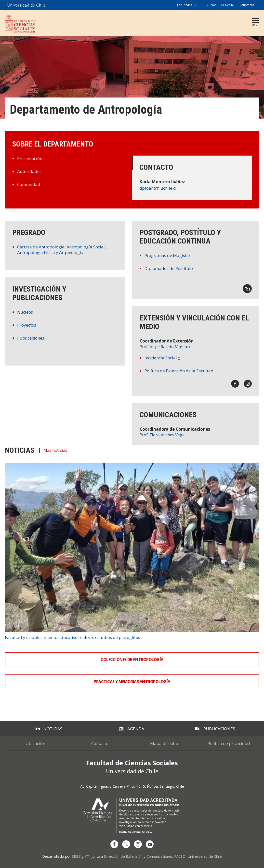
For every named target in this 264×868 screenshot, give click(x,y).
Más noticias (57, 450)
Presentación (30, 158)
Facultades (185, 5)
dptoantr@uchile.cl (158, 188)
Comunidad (29, 184)
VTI (88, 856)
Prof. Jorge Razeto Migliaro (165, 347)
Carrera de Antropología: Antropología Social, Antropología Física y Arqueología (61, 250)
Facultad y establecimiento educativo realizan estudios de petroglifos (73, 637)
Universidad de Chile (205, 856)
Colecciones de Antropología (132, 660)
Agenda (132, 729)
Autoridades (29, 171)
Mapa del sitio (164, 743)
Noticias (49, 729)
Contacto (100, 743)
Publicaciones (31, 338)
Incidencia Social (161, 358)
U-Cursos (210, 5)
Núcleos (25, 312)
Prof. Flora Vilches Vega (162, 435)
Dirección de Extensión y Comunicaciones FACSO (145, 856)
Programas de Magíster (167, 255)
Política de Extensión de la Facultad (179, 371)
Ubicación (35, 743)
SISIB (76, 856)
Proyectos (27, 325)
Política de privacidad (229, 743)
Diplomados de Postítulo (169, 268)
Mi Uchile (228, 5)
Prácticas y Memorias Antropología (132, 682)
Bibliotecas (246, 5)
